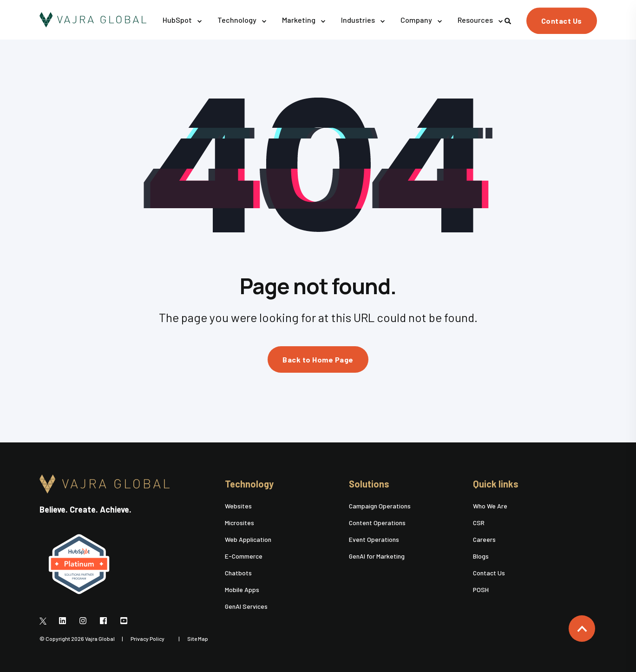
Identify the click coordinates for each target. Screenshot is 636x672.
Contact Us (562, 21)
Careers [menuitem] (484, 539)
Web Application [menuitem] (248, 539)
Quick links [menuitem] (496, 484)
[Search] (508, 20)
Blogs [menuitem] (481, 556)
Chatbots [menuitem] (238, 573)
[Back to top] (582, 629)
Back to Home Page (318, 359)
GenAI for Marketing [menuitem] (377, 556)
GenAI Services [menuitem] (246, 606)
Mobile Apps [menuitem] (242, 590)
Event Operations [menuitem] (374, 539)
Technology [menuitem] (249, 484)
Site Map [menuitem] (198, 639)
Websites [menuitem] (238, 506)
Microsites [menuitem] (239, 523)
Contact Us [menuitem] (489, 573)
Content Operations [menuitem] (377, 523)
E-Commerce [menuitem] (244, 556)
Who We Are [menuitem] (490, 506)
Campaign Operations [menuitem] (380, 506)
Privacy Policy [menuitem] (148, 639)
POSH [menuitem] (481, 590)
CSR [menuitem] (479, 523)
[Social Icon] (46, 620)
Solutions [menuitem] (369, 484)
